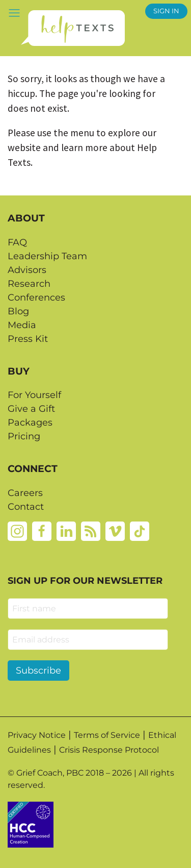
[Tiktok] (140, 531)
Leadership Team (47, 256)
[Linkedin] (66, 531)
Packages (30, 423)
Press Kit (28, 339)
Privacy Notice (37, 735)
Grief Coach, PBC (50, 773)
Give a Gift (31, 409)
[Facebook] (42, 531)
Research (29, 284)
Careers (25, 493)
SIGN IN (166, 11)
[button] (14, 13)
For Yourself (34, 395)
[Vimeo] (115, 531)
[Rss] (91, 531)
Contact (26, 507)
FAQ (17, 242)
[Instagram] (17, 531)
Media (22, 325)
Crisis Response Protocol (109, 750)
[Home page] (73, 28)
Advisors (27, 270)
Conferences (36, 297)
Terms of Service (107, 735)
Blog (18, 311)
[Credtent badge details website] (31, 824)
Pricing (24, 436)
